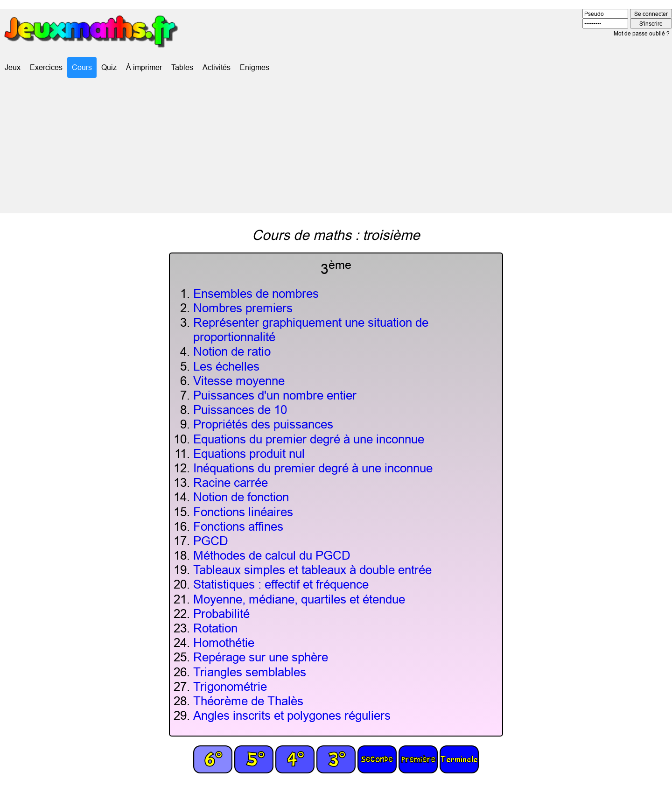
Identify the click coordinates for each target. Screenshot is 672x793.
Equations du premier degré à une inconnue (309, 439)
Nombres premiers (243, 308)
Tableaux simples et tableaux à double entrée (312, 570)
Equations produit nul (249, 453)
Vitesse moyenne (239, 381)
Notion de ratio (232, 351)
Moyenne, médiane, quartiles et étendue (299, 599)
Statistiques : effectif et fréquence (281, 584)
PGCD (211, 541)
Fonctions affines (238, 526)
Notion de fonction (241, 497)
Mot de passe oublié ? (642, 33)
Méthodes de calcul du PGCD (272, 555)
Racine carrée (231, 482)
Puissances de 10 (240, 410)
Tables (182, 67)
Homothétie (224, 642)
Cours (82, 67)
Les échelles (226, 366)
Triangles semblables (250, 672)
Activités (217, 67)
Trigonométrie (230, 686)
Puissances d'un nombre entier (275, 395)
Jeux (13, 67)
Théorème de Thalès (248, 701)
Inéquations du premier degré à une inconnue (313, 468)
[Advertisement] (336, 148)
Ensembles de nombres (256, 293)
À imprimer (144, 67)
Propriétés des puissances (263, 424)
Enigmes (255, 67)
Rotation (215, 628)
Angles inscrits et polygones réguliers (292, 715)
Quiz (109, 67)
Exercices (46, 67)
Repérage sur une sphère (261, 657)
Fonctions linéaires (243, 512)
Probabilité (221, 614)
